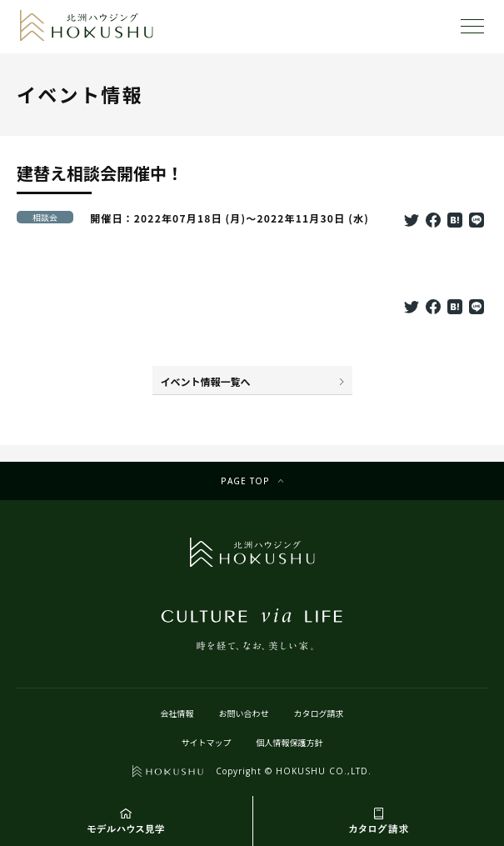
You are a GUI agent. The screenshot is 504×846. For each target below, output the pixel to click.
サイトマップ (207, 742)
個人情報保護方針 (290, 742)
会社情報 (177, 713)
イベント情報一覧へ (206, 381)
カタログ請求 (319, 713)
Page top (245, 481)
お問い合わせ (244, 713)
